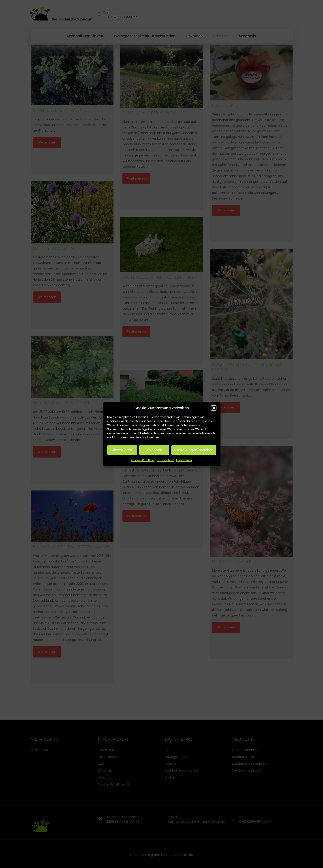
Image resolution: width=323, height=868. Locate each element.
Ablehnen (154, 450)
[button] (214, 408)
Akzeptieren (122, 450)
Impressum (184, 460)
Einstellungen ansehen (194, 450)
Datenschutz (165, 460)
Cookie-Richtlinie (143, 460)
